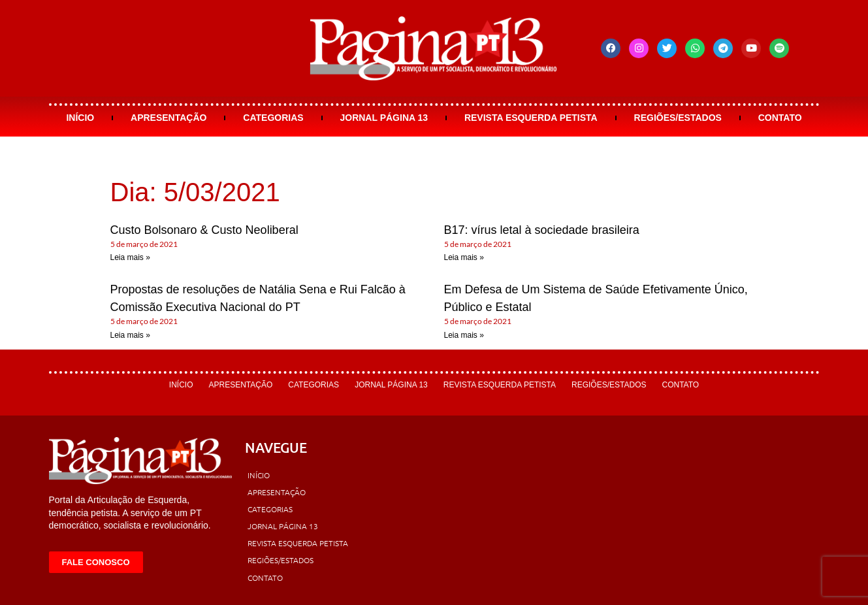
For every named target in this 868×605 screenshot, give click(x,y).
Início (80, 118)
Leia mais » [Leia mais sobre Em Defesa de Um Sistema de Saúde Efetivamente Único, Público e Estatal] (464, 335)
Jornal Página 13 (384, 118)
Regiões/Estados (678, 118)
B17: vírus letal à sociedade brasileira (542, 230)
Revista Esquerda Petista (531, 118)
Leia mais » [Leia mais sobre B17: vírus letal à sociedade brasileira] (464, 257)
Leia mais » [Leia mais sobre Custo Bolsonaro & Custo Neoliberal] (130, 257)
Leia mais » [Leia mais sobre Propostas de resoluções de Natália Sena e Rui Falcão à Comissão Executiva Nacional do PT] (130, 335)
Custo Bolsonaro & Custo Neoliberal (204, 230)
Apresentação (169, 118)
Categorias (273, 118)
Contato (780, 118)
